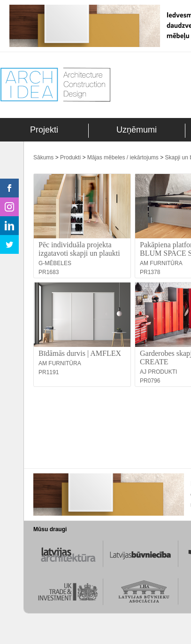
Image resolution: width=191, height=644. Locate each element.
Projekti (44, 130)
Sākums (43, 157)
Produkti (70, 157)
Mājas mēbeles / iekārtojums (123, 157)
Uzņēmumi (137, 130)
